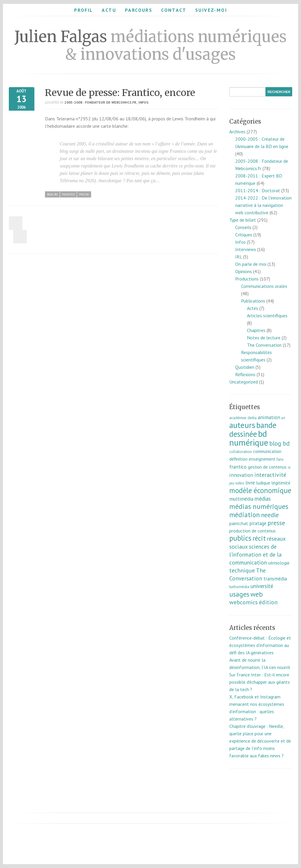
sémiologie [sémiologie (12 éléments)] (279, 563)
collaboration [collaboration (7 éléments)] (241, 452)
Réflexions (245, 374)
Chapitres (256, 330)
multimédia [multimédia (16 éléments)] (241, 499)
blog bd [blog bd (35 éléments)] (279, 443)
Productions (247, 279)
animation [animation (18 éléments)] (269, 417)
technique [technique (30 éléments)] (242, 570)
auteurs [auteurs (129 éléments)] (242, 425)
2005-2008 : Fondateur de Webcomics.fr (100, 102)
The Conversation (264, 345)
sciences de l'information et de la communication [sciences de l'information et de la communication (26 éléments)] (255, 554)
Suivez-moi (211, 10)
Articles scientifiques (267, 316)
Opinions (244, 271)
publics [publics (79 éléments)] (240, 538)
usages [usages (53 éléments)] (239, 594)
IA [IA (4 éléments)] (289, 467)
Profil (83, 10)
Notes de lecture (264, 338)
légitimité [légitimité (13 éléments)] (281, 483)
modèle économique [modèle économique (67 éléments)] (260, 490)
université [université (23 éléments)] (262, 586)
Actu (109, 10)
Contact (174, 10)
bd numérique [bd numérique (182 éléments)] (249, 438)
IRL (239, 257)
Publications (253, 301)
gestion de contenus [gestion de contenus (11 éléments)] (267, 467)
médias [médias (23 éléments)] (263, 499)
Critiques (244, 235)
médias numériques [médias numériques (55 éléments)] (259, 506)
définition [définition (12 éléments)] (238, 459)
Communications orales (264, 286)
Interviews (246, 249)
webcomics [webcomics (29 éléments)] (244, 602)
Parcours (139, 10)
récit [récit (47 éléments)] (259, 538)
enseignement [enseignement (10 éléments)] (262, 459)
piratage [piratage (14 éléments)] (258, 523)
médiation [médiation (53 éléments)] (245, 515)
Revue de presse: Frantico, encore (120, 93)
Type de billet (243, 220)
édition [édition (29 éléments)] (268, 602)
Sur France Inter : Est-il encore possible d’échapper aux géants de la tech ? (260, 682)
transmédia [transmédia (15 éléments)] (275, 579)
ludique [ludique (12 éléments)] (263, 483)
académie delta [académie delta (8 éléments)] (243, 418)
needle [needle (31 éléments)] (270, 515)
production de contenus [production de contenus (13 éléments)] (252, 531)
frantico (68, 194)
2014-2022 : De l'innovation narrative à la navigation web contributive (263, 205)
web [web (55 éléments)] (257, 594)
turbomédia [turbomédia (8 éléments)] (239, 587)
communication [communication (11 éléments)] (267, 451)
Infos (143, 102)
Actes (252, 308)
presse (84, 194)
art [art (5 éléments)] (283, 418)
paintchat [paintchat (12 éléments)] (239, 523)
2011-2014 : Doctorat (258, 190)
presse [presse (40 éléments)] (276, 523)
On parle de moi (251, 264)
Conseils (243, 227)
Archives (237, 132)
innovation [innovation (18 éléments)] (241, 475)
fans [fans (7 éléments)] (280, 459)
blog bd (52, 194)
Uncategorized (244, 382)
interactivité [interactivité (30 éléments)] (270, 475)
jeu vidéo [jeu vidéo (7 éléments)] (237, 483)
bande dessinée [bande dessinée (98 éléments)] (253, 429)
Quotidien (245, 367)
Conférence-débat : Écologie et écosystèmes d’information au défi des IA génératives (260, 645)
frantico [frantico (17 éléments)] (238, 467)
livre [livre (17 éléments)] (250, 483)
